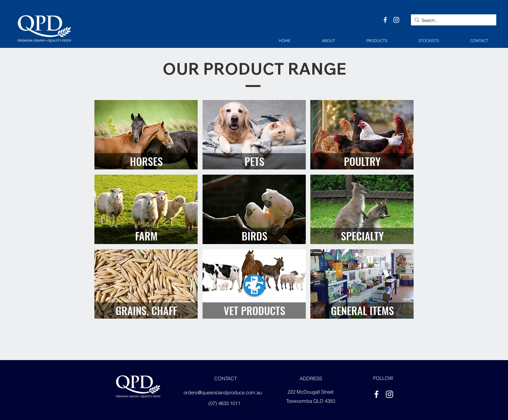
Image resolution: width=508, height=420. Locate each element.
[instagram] (396, 20)
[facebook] (385, 20)
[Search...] (452, 20)
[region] (146, 135)
